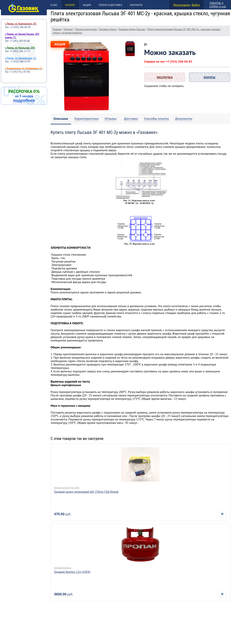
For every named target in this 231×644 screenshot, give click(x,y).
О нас (54, 5)
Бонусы (210, 77)
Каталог (70, 5)
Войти (196, 5)
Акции (87, 5)
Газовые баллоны (63, 568)
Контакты (136, 5)
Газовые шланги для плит (67, 487)
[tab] (61, 119)
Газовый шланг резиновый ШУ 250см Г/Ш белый (86, 492)
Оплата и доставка (110, 5)
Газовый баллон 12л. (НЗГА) (72, 572)
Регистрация (182, 5)
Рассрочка (165, 77)
